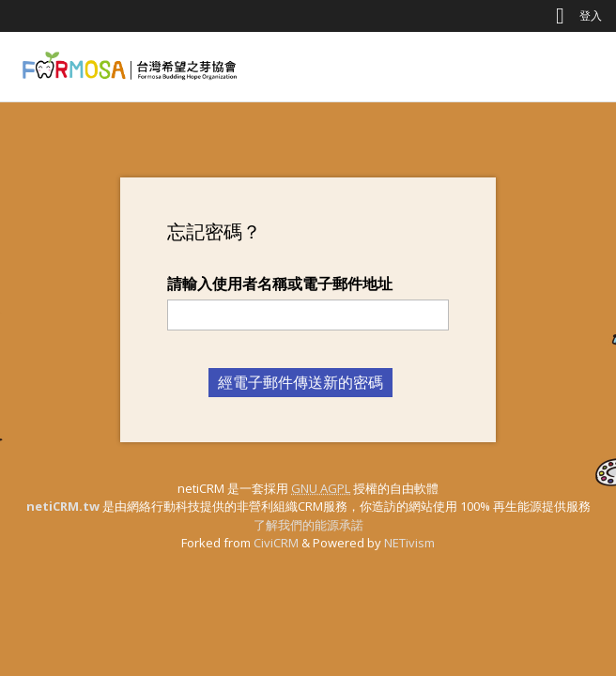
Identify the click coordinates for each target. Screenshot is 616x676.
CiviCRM (276, 543)
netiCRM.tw (63, 506)
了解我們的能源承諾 (308, 525)
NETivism (409, 543)
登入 (591, 15)
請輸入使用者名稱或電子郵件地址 (280, 284)
